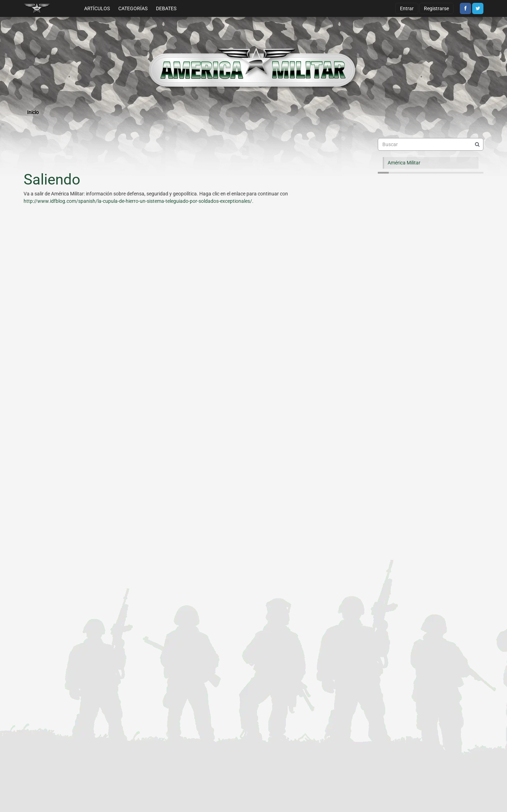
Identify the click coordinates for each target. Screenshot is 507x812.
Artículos (97, 8)
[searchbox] (431, 144)
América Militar (404, 163)
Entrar (407, 8)
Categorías (133, 8)
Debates (166, 8)
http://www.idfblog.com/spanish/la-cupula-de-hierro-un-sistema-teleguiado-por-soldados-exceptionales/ (138, 201)
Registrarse (436, 8)
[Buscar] (477, 144)
